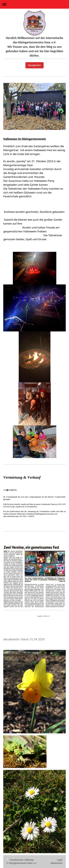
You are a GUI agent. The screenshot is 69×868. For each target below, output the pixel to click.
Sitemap (29, 860)
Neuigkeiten (34, 65)
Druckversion (15, 860)
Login (60, 860)
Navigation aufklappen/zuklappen (34, 4)
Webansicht (57, 863)
